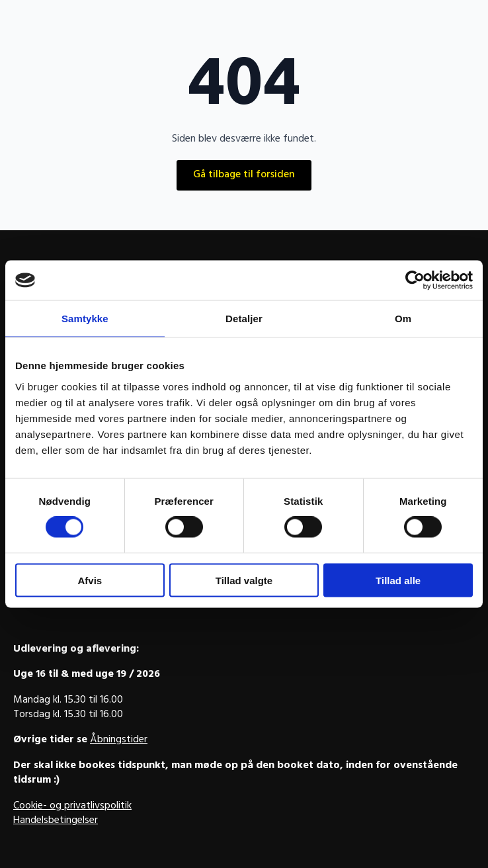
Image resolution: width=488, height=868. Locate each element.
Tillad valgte (244, 580)
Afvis (90, 580)
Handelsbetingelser (56, 821)
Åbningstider (119, 740)
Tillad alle (398, 580)
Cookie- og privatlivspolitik (72, 806)
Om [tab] (403, 319)
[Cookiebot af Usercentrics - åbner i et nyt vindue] (415, 281)
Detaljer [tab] (244, 319)
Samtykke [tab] (85, 319)
